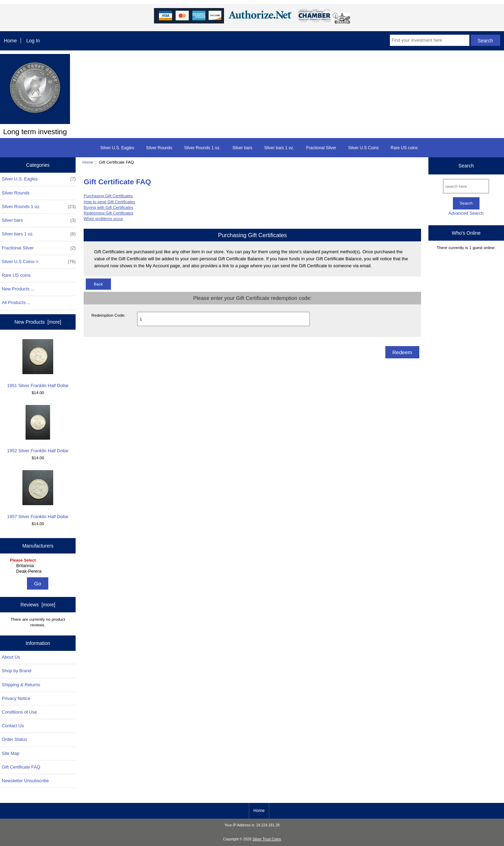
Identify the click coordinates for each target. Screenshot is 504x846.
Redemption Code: (108, 315)
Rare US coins (404, 148)
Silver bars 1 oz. (279, 148)
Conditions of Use (19, 712)
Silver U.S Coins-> (39, 262)
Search (466, 166)
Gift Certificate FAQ (21, 767)
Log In (33, 41)
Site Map (10, 753)
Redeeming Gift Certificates (108, 213)
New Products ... (18, 289)
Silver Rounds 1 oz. (202, 148)
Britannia (39, 566)
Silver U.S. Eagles (117, 148)
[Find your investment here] (430, 40)
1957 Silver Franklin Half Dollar (38, 494)
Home (10, 41)
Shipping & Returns (21, 685)
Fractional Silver (321, 148)
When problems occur (103, 218)
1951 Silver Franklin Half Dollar (38, 363)
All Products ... (16, 302)
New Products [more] (38, 322)
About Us (11, 657)
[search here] (466, 186)
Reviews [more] (38, 605)
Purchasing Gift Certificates (108, 196)
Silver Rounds (159, 148)
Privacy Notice (16, 698)
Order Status (14, 739)
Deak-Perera (39, 571)
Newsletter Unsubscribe (25, 781)
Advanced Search (466, 213)
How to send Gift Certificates (109, 202)
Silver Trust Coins (267, 839)
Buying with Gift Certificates (108, 207)
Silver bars (242, 148)
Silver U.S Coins (363, 148)
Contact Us (13, 726)
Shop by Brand (16, 671)
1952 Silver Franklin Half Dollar (38, 429)
